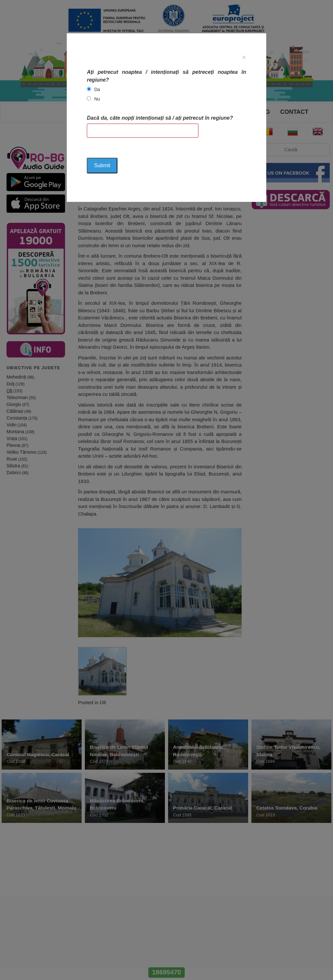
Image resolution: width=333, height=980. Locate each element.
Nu (97, 99)
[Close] (244, 57)
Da (97, 89)
